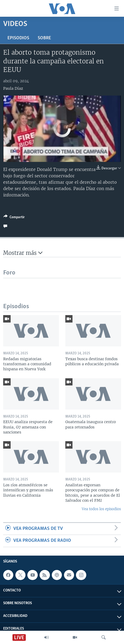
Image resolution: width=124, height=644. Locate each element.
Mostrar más (23, 253)
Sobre (44, 38)
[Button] (14, 218)
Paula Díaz (13, 88)
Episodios (18, 38)
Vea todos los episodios (101, 509)
